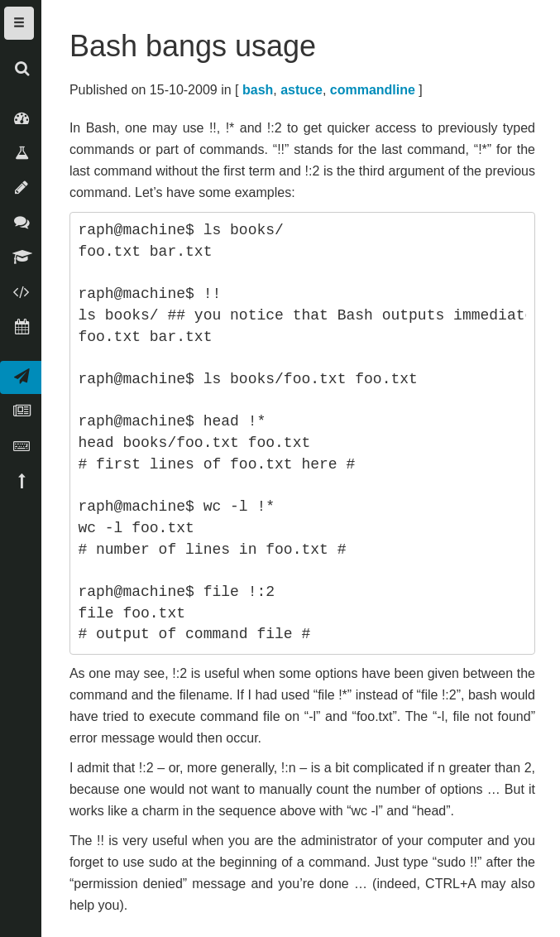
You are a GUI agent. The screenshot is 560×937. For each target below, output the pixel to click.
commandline (373, 90)
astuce (302, 90)
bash (258, 90)
